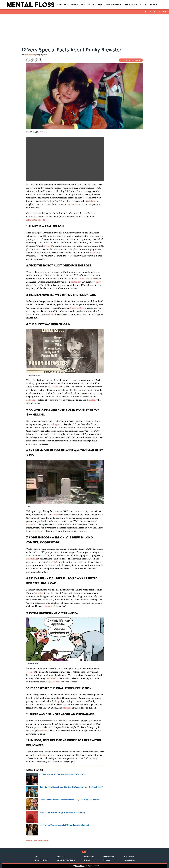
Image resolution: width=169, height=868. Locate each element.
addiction (31, 400)
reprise (82, 724)
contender (76, 282)
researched (53, 387)
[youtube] (164, 12)
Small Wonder (86, 279)
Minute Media (80, 866)
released (47, 606)
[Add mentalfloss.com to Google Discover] (131, 60)
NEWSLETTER (62, 5)
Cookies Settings (129, 860)
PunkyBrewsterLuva (34, 375)
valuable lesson (74, 204)
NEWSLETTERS (89, 857)
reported (97, 252)
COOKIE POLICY (129, 857)
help (57, 701)
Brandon (91, 400)
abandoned (51, 678)
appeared (67, 708)
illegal (40, 531)
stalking (92, 201)
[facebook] (146, 12)
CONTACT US (61, 857)
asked (50, 314)
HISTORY (144, 5)
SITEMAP (87, 860)
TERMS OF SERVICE (41, 860)
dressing (44, 755)
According (52, 424)
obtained (31, 672)
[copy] (41, 60)
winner (55, 515)
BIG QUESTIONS (95, 5)
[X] (150, 12)
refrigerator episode (36, 220)
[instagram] (155, 12)
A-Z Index (106, 860)
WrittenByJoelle (33, 664)
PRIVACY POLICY (109, 857)
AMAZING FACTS (78, 5)
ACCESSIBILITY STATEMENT (66, 860)
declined (44, 731)
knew (99, 282)
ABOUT (37, 857)
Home (29, 841)
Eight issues (53, 682)
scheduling (32, 559)
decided (48, 246)
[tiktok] (160, 12)
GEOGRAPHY (130, 5)
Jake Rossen (30, 55)
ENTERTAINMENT (112, 5)
